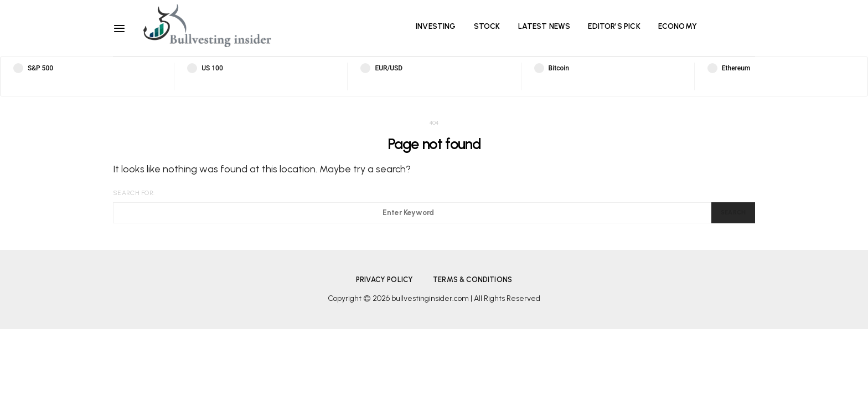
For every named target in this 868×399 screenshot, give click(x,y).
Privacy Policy (384, 280)
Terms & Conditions (472, 280)
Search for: (134, 193)
